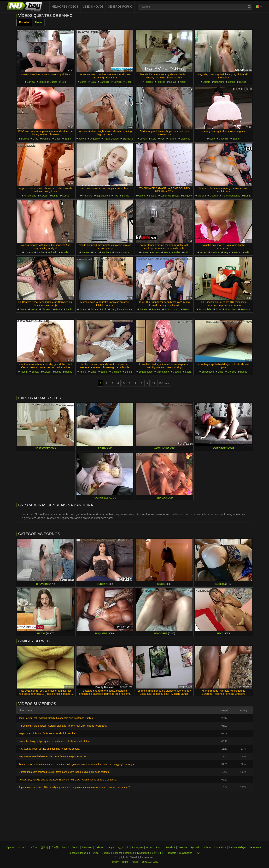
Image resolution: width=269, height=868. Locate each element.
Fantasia (245, 309)
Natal (183, 82)
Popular (24, 22)
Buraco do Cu (122, 252)
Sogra (65, 196)
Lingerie (188, 196)
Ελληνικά (87, 847)
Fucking (161, 82)
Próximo (164, 383)
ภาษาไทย (32, 847)
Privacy (115, 862)
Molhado (52, 252)
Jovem (82, 139)
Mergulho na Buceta (121, 309)
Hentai (34, 309)
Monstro (232, 372)
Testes (203, 252)
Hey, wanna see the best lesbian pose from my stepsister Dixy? (52, 756)
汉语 (198, 853)
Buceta (207, 82)
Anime (23, 309)
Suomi (65, 847)
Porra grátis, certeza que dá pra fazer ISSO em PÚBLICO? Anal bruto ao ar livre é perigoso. (68, 780)
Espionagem (103, 196)
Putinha (46, 139)
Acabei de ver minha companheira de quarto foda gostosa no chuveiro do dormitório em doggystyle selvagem (77, 764)
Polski (159, 847)
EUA (218, 309)
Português (137, 847)
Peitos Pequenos (231, 196)
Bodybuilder (205, 309)
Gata (93, 82)
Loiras (173, 82)
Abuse (135, 862)
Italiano (207, 847)
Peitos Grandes (172, 252)
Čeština (99, 847)
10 (154, 383)
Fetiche (173, 139)
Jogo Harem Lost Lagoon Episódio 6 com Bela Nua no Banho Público (56, 718)
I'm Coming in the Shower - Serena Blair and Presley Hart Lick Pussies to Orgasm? (63, 726)
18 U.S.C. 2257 (150, 862)
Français (171, 853)
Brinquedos (208, 372)
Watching (87, 196)
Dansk (75, 847)
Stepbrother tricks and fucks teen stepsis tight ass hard (48, 733)
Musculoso (231, 309)
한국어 (44, 847)
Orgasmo (95, 139)
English (106, 853)
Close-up (185, 139)
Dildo (36, 139)
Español (117, 853)
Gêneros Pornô (120, 7)
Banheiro (105, 82)
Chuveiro (224, 139)
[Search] (249, 7)
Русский (195, 847)
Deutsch (129, 853)
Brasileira (128, 139)
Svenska (183, 847)
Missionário (30, 196)
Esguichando (146, 372)
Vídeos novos (93, 7)
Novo (39, 22)
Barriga (31, 82)
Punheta (106, 252)
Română (170, 847)
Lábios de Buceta (48, 82)
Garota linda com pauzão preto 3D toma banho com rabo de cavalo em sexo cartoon (64, 772)
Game (59, 309)
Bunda (243, 82)
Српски (10, 847)
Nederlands (255, 847)
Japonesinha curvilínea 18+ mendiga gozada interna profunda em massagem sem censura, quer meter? (74, 787)
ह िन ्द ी (158, 853)
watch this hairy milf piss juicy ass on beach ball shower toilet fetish (54, 741)
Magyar (111, 847)
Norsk (21, 847)
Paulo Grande (111, 139)
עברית (149, 847)
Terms (125, 862)
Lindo (128, 82)
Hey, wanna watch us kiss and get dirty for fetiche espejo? (49, 749)
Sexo (212, 139)
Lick (64, 82)
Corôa (83, 82)
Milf (247, 252)
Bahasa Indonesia (78, 853)
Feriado (149, 82)
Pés (162, 139)
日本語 (55, 847)
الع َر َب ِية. (123, 847)
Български (143, 853)
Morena (202, 196)
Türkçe (95, 853)
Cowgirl (118, 82)
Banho (231, 82)
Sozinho (215, 252)
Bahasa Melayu (237, 847)
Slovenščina (186, 853)
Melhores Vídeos (65, 7)
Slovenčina (220, 847)
